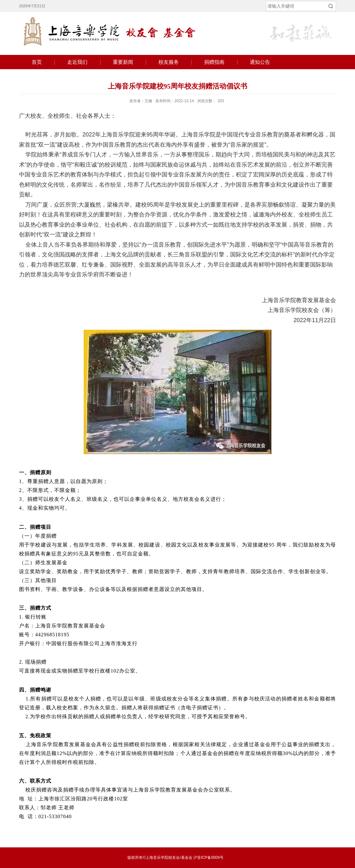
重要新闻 (123, 62)
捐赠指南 (214, 62)
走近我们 (77, 62)
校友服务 (169, 62)
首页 (37, 62)
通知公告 (260, 62)
